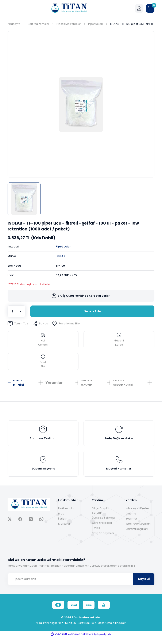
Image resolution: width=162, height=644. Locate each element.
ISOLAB (60, 256)
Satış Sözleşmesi (103, 540)
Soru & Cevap (86, 385)
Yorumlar (54, 385)
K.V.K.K (96, 535)
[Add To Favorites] (68, 324)
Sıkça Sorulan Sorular (101, 517)
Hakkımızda (66, 515)
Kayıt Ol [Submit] (144, 585)
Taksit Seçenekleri (123, 385)
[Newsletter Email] (81, 586)
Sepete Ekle (92, 311)
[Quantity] (16, 311)
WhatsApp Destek (137, 515)
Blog (61, 520)
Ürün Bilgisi (19, 385)
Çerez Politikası (102, 530)
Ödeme (131, 520)
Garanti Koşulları (137, 535)
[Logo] (69, 8)
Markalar (64, 530)
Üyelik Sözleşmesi (103, 524)
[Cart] (150, 8)
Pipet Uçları (64, 247)
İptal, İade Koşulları (138, 530)
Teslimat (131, 525)
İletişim (63, 525)
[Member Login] (139, 8)
